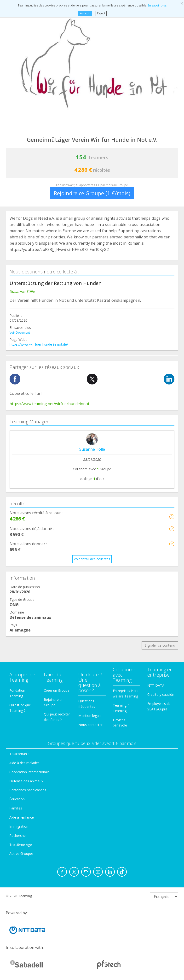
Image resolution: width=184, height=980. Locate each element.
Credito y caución (161, 694)
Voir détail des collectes (92, 559)
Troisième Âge (21, 845)
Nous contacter (90, 725)
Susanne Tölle (92, 449)
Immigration (19, 826)
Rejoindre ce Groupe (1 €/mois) (92, 193)
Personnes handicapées (28, 790)
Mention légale (90, 716)
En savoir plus (157, 5)
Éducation (17, 799)
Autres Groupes (21, 853)
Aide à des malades (24, 763)
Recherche (17, 835)
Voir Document (20, 333)
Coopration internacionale (29, 772)
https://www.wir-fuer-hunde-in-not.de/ (39, 344)
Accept (85, 13)
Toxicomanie (19, 754)
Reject (101, 13)
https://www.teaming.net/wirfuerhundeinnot (49, 404)
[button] (172, 517)
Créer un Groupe (57, 690)
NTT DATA (156, 685)
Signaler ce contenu (160, 645)
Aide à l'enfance (22, 817)
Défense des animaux (26, 781)
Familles (16, 808)
